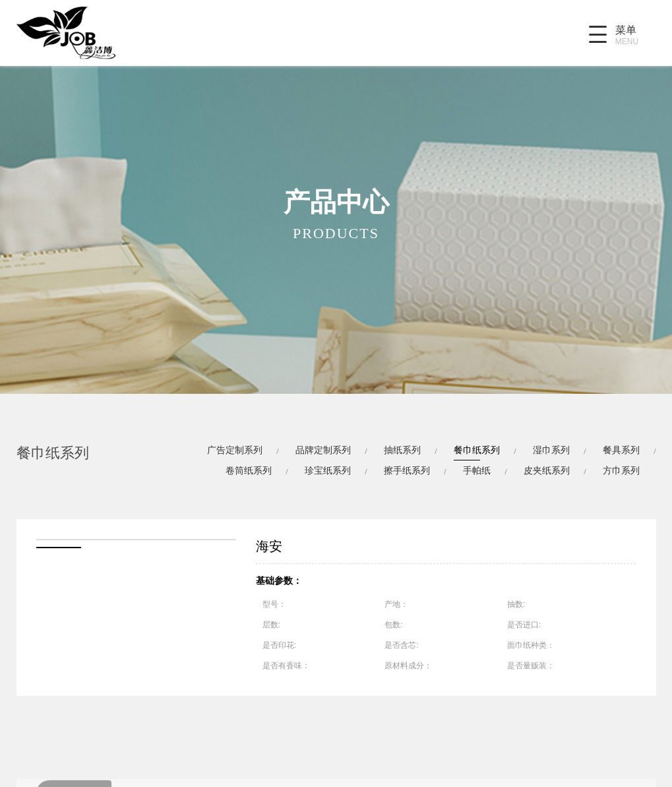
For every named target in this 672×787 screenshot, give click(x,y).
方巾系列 (621, 470)
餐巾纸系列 (477, 450)
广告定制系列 (235, 450)
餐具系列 (621, 450)
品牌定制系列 (323, 450)
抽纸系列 (402, 450)
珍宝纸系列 (328, 470)
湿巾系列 (551, 450)
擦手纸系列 (407, 470)
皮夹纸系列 (547, 470)
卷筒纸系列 (249, 470)
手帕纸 (477, 470)
